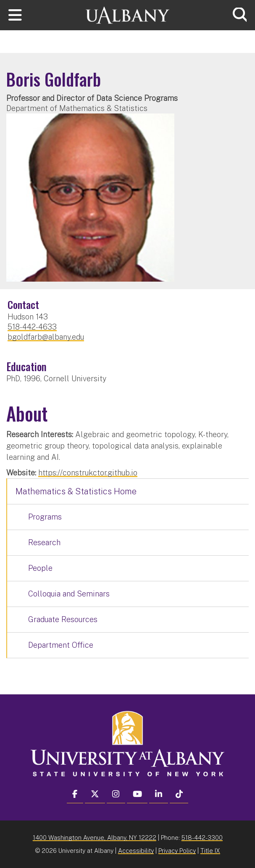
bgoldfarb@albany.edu (46, 337)
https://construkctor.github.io (88, 473)
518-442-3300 (202, 838)
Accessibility (136, 851)
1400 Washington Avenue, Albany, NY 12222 (95, 838)
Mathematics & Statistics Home (76, 491)
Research (44, 542)
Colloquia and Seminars (69, 594)
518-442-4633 (32, 327)
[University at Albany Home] (128, 14)
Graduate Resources (63, 619)
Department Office (61, 645)
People (40, 568)
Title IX (210, 851)
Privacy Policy (177, 851)
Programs (45, 517)
